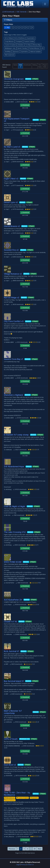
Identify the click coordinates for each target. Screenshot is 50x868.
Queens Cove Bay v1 (13, 359)
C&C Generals (22, 12)
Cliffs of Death (11, 739)
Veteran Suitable (35, 52)
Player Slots (45, 66)
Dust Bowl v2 (10, 765)
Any (7, 27)
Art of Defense (20, 38)
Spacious (16, 52)
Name (15, 65)
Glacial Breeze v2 (12, 226)
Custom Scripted (10, 45)
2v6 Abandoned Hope (14, 467)
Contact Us (30, 865)
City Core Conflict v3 (14, 321)
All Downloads (8, 12)
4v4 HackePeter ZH (13, 600)
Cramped (19, 41)
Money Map (37, 45)
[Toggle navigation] (45, 4)
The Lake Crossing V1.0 (15, 532)
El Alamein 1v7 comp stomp (16, 435)
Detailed (21, 45)
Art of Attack (9, 38)
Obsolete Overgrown (14, 79)
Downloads (27, 65)
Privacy (23, 865)
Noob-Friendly (22, 48)
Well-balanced (9, 55)
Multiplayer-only (10, 48)
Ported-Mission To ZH (36, 48)
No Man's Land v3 (12, 147)
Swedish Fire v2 (11, 250)
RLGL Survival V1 (11, 651)
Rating (35, 65)
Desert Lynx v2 (11, 202)
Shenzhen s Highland (13, 395)
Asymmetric (31, 38)
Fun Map (28, 45)
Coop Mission (9, 41)
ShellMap (8, 52)
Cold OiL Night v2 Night (15, 506)
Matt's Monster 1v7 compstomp (13, 712)
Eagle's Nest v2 (11, 179)
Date (21, 66)
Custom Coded (29, 41)
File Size (40, 66)
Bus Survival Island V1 (14, 681)
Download (25, 105)
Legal (18, 865)
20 (35, 849)
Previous (12, 849)
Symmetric (25, 52)
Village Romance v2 (13, 274)
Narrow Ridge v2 (12, 298)
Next (40, 849)
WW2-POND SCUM (13, 562)
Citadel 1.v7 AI (10, 622)
